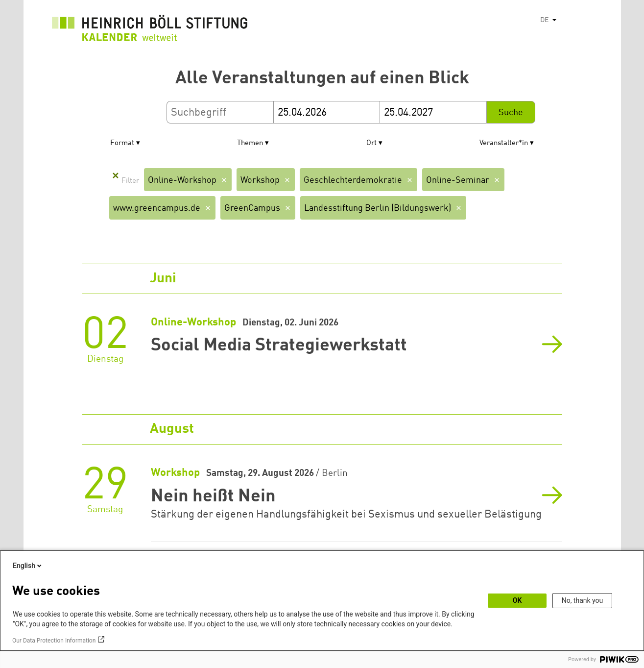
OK (517, 600)
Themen (250, 143)
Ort (371, 143)
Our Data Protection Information (54, 641)
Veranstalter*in (504, 143)
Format (122, 143)
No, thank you (583, 600)
